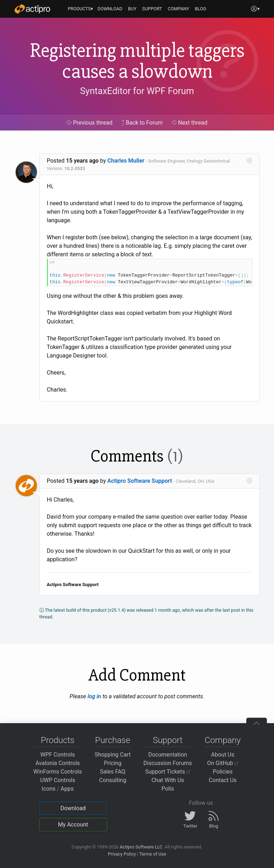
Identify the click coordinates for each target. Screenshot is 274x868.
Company (223, 740)
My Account (73, 825)
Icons (49, 789)
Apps (67, 789)
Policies (223, 772)
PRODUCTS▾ (81, 9)
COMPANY (179, 9)
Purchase (113, 740)
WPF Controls (58, 755)
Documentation (168, 755)
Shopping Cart (112, 755)
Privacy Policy (122, 854)
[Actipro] (32, 9)
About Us (223, 755)
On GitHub (223, 763)
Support (168, 740)
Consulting (113, 780)
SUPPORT (152, 9)
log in (94, 696)
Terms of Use (153, 854)
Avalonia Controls (58, 763)
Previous (89, 123)
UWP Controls (58, 780)
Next (190, 123)
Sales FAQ (113, 772)
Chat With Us (168, 780)
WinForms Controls (58, 772)
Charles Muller (126, 161)
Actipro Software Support (140, 481)
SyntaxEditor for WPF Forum (137, 91)
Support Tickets (168, 772)
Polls (168, 789)
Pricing (113, 763)
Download (73, 808)
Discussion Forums (168, 763)
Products (58, 740)
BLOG (200, 9)
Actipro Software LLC (141, 847)
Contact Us (223, 780)
